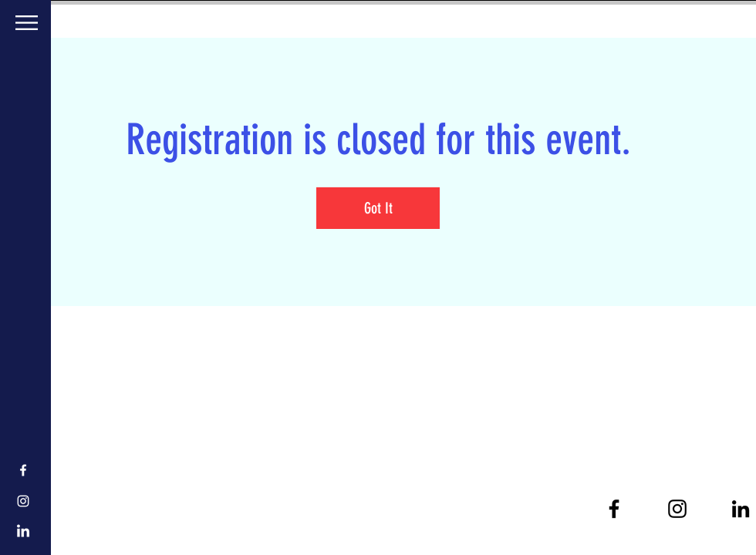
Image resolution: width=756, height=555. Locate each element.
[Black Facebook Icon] (614, 509)
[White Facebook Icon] (23, 470)
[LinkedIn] (23, 532)
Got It (378, 208)
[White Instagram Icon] (23, 501)
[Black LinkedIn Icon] (741, 509)
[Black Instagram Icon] (677, 509)
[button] (27, 23)
